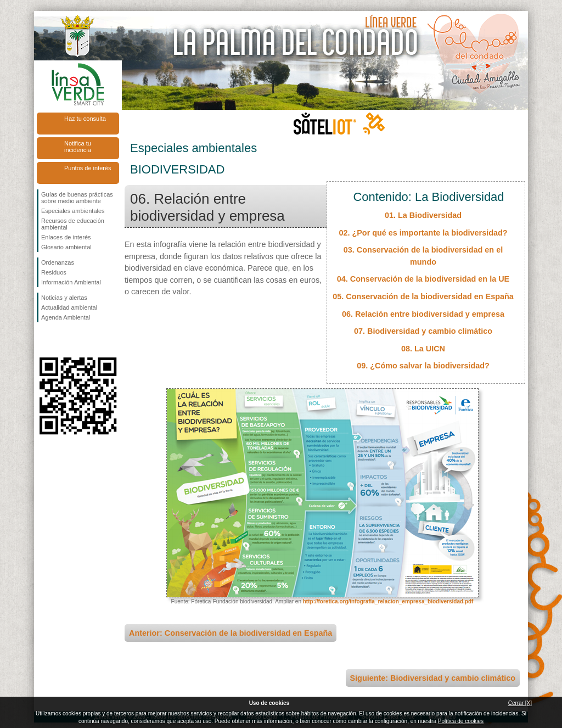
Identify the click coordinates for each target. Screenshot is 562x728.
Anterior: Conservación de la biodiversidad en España (231, 633)
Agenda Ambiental (66, 317)
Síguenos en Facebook (43, 340)
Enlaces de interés (66, 237)
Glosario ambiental (66, 247)
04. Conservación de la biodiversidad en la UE (423, 279)
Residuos (54, 272)
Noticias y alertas (64, 298)
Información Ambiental (71, 282)
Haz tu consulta (85, 119)
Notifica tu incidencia (78, 147)
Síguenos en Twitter (61, 340)
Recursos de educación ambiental (73, 224)
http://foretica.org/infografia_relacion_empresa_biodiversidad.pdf (388, 601)
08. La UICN (423, 349)
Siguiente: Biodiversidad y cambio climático (433, 678)
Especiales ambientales (73, 211)
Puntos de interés (88, 168)
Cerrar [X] (520, 703)
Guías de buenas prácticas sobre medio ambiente (77, 198)
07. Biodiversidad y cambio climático (423, 331)
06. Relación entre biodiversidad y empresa (423, 314)
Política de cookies (461, 721)
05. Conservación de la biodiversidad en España (423, 296)
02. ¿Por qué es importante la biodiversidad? (423, 233)
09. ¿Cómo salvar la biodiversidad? (423, 366)
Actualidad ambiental (69, 307)
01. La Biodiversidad (423, 215)
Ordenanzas (58, 262)
